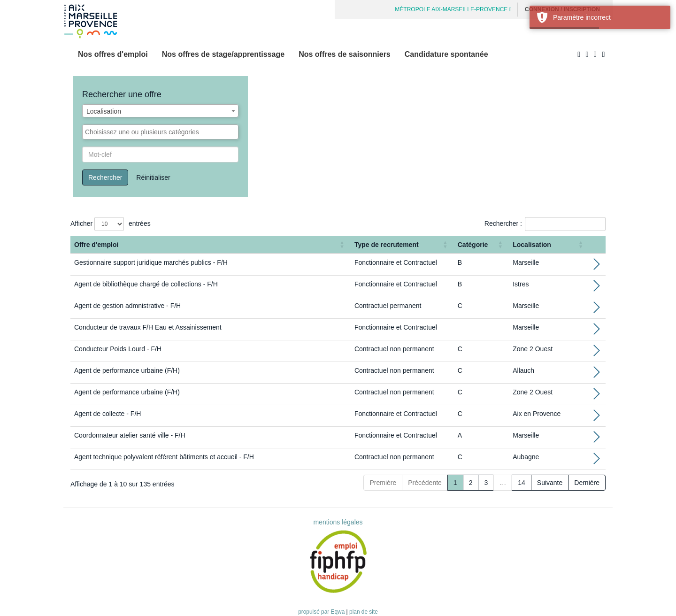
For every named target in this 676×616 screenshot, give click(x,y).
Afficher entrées (111, 224)
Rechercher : (503, 223)
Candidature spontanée (446, 54)
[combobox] (160, 111)
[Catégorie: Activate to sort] (482, 245)
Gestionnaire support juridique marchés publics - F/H (151, 262)
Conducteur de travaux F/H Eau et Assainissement (148, 327)
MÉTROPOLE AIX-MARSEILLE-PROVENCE (453, 9)
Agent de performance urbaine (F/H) (127, 370)
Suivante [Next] (550, 483)
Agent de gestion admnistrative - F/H (127, 306)
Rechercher (105, 177)
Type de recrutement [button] (387, 245)
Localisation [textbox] (104, 111)
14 (522, 483)
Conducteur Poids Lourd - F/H (118, 349)
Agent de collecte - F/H (108, 414)
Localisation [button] (532, 245)
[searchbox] (160, 132)
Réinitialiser (153, 177)
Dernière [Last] (587, 483)
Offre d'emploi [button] (96, 245)
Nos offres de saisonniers (345, 54)
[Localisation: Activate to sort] (549, 245)
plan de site (364, 612)
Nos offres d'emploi (113, 54)
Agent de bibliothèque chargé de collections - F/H (146, 284)
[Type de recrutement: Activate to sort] (402, 245)
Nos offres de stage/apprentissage (223, 54)
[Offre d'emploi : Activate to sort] (211, 245)
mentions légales (338, 522)
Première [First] (383, 483)
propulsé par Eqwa (322, 612)
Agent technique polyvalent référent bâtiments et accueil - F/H (164, 457)
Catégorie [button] (473, 245)
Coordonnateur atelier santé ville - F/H (130, 435)
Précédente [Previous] (425, 483)
